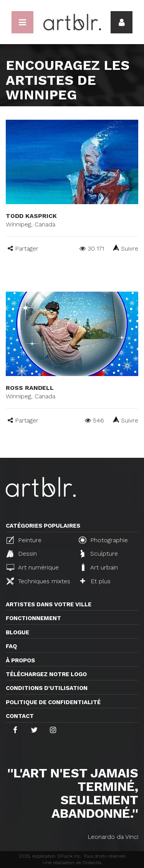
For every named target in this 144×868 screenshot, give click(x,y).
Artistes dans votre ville (49, 604)
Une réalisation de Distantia (72, 863)
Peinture (24, 540)
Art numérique (33, 567)
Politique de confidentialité (53, 702)
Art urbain (99, 567)
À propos (20, 660)
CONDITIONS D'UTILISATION (47, 688)
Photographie (103, 540)
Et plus (95, 581)
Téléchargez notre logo (46, 674)
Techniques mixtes (38, 581)
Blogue (17, 632)
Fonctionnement (33, 618)
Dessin (22, 554)
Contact (20, 716)
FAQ (11, 646)
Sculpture (99, 554)
